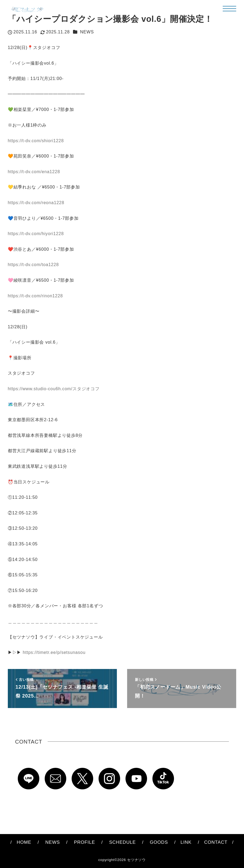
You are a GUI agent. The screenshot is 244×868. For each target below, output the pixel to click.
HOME (24, 842)
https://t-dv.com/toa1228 (33, 265)
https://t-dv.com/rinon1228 (35, 296)
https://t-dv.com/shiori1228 (36, 141)
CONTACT (213, 842)
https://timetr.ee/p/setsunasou (54, 652)
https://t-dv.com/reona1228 (36, 203)
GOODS (159, 842)
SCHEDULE (122, 842)
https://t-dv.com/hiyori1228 (36, 234)
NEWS (87, 32)
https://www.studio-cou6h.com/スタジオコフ (54, 389)
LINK (186, 842)
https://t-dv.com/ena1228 (34, 172)
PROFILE (85, 842)
